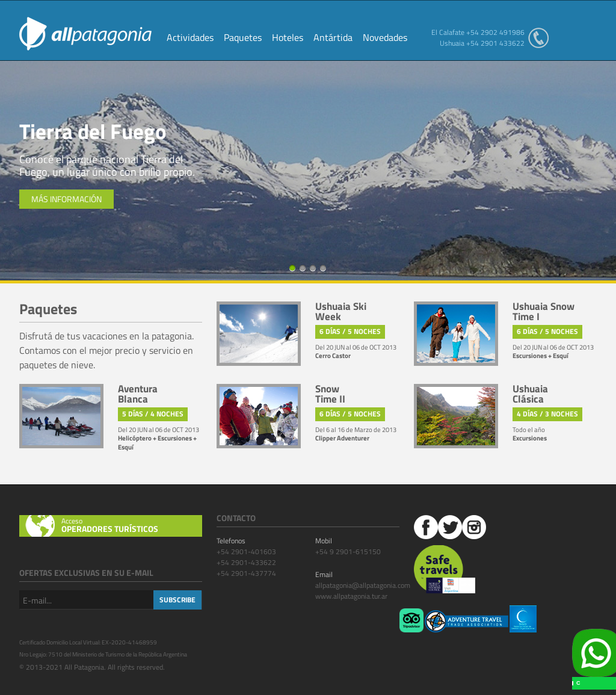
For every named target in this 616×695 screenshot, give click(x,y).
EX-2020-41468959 (129, 642)
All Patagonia (85, 34)
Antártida (333, 39)
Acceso (132, 525)
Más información (66, 199)
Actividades (190, 39)
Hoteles (288, 39)
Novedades (385, 39)
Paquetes (243, 39)
